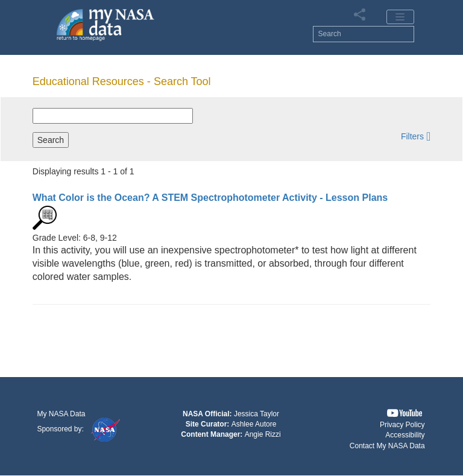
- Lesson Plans (210, 198)
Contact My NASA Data (387, 446)
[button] (416, 136)
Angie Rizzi (263, 434)
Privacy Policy (402, 425)
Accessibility (405, 435)
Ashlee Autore (254, 424)
